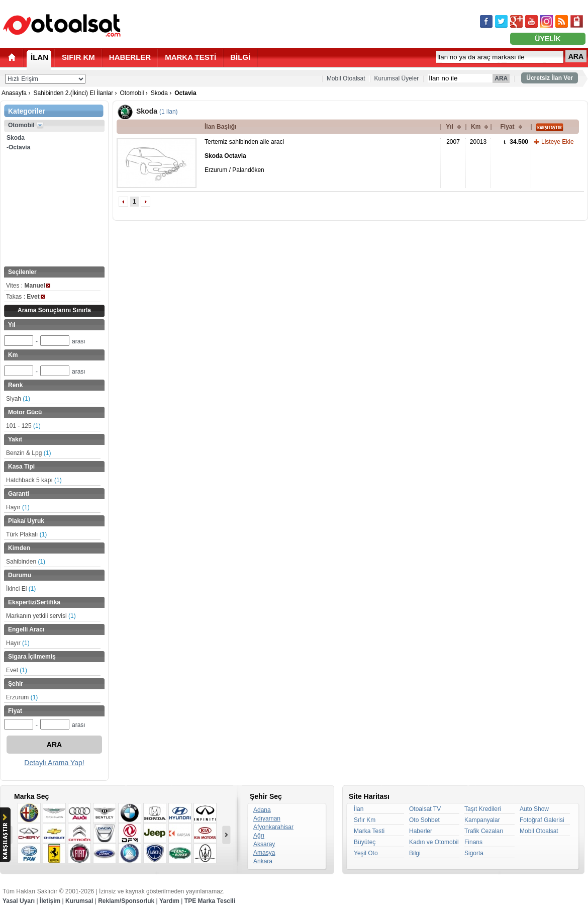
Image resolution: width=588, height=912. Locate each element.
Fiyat (507, 127)
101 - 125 (23, 426)
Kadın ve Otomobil (434, 842)
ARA (576, 56)
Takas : (25, 297)
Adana (262, 810)
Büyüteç (365, 842)
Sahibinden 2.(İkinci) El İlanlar (73, 93)
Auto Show (534, 809)
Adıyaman (267, 818)
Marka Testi (369, 831)
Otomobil (132, 93)
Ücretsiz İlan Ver (550, 78)
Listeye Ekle (558, 142)
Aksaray (264, 844)
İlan (359, 809)
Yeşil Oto (366, 853)
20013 (478, 142)
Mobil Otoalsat (346, 78)
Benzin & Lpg (28, 453)
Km (476, 127)
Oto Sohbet (424, 820)
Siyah (18, 399)
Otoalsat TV (425, 809)
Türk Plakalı (26, 534)
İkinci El (21, 589)
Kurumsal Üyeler (397, 78)
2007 (453, 142)
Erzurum (22, 697)
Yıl (450, 127)
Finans (473, 842)
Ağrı (259, 836)
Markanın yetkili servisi (41, 616)
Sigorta (474, 853)
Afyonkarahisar (273, 827)
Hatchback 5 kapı (34, 480)
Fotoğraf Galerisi (542, 820)
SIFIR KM (78, 57)
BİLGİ (240, 57)
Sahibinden (26, 562)
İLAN (39, 57)
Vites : (28, 286)
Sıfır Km (365, 820)
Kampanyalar (482, 820)
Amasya (264, 853)
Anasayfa (14, 93)
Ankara (263, 861)
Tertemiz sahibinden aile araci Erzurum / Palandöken (244, 156)
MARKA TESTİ (190, 57)
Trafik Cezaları (484, 831)
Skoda (159, 93)
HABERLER (130, 57)
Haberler (421, 831)
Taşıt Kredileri (483, 809)
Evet (17, 670)
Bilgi (415, 853)
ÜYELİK (548, 39)
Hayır (18, 507)
